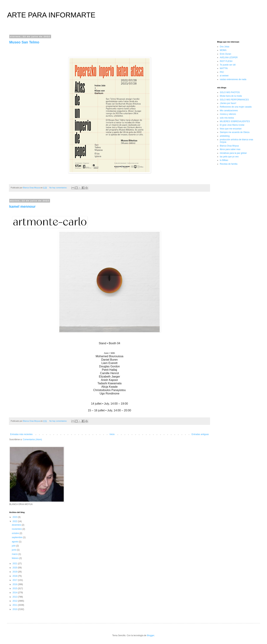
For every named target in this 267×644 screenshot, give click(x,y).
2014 (15, 593)
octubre (16, 533)
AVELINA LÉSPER (229, 57)
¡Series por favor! (228, 103)
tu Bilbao (224, 160)
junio (14, 550)
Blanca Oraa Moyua (229, 146)
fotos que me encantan (231, 129)
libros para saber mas (230, 149)
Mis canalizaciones (229, 111)
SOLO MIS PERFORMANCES (234, 100)
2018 (15, 576)
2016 (15, 584)
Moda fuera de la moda (231, 96)
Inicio (112, 434)
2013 (15, 597)
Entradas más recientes (21, 434)
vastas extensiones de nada (233, 79)
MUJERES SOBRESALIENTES (235, 121)
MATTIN (224, 68)
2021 (15, 564)
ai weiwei (224, 76)
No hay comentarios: (58, 188)
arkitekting (225, 136)
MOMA (223, 50)
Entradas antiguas (200, 434)
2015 (15, 588)
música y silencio (228, 114)
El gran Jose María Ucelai (232, 125)
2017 (15, 580)
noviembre (17, 529)
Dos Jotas (225, 47)
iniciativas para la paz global (233, 153)
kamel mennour (22, 206)
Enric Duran (225, 54)
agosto (15, 542)
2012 (15, 601)
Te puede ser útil (228, 65)
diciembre (17, 525)
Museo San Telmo (24, 42)
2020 (15, 568)
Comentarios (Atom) (32, 439)
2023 (15, 517)
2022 (15, 521)
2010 (15, 609)
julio (14, 546)
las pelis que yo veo (229, 157)
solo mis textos (227, 118)
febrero (15, 558)
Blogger (150, 635)
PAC (222, 72)
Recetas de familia (229, 164)
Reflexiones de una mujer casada (236, 107)
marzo (15, 554)
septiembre (17, 537)
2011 (15, 605)
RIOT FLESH (226, 61)
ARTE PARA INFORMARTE (51, 15)
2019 (15, 572)
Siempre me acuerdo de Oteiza (235, 132)
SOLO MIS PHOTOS (230, 92)
